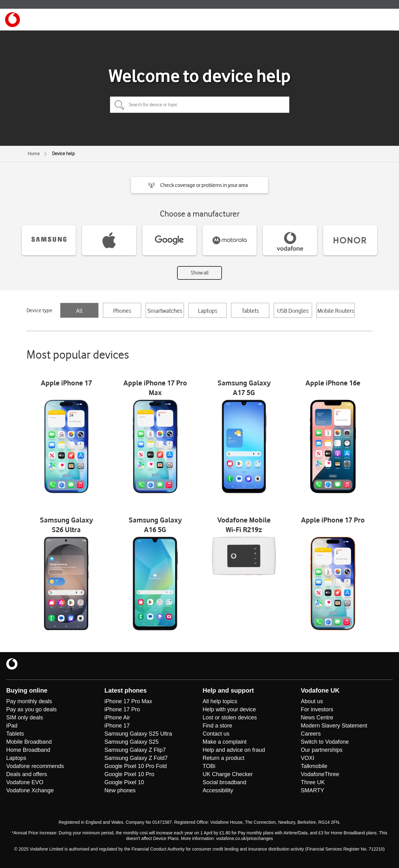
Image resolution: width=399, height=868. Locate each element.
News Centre (317, 718)
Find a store (217, 726)
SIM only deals (25, 718)
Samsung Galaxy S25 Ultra (138, 734)
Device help (63, 154)
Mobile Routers (336, 311)
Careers (311, 734)
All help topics (220, 701)
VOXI (308, 758)
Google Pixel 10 (124, 782)
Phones (122, 311)
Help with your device (229, 709)
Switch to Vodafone (325, 742)
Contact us (216, 734)
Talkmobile (314, 766)
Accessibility (218, 790)
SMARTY (312, 790)
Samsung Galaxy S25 (132, 742)
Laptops (208, 311)
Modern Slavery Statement (334, 726)
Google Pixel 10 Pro (129, 774)
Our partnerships (322, 750)
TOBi (209, 766)
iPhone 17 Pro (122, 709)
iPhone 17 (117, 726)
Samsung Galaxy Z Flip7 (135, 750)
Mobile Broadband (29, 742)
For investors (317, 709)
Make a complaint (225, 742)
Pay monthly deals (29, 701)
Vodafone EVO (25, 782)
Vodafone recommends (35, 766)
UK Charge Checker (228, 774)
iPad (12, 726)
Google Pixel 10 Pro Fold (136, 766)
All (79, 311)
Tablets (250, 311)
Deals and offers (27, 774)
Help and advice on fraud (234, 750)
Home (34, 154)
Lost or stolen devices (230, 718)
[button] (199, 185)
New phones (120, 790)
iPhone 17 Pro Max (128, 701)
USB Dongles (293, 311)
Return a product (224, 758)
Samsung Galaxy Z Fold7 (136, 758)
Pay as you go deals (31, 709)
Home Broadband (28, 750)
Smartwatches (165, 311)
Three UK (313, 782)
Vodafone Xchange (30, 790)
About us (312, 701)
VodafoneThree (320, 774)
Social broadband (224, 782)
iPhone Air (117, 718)
